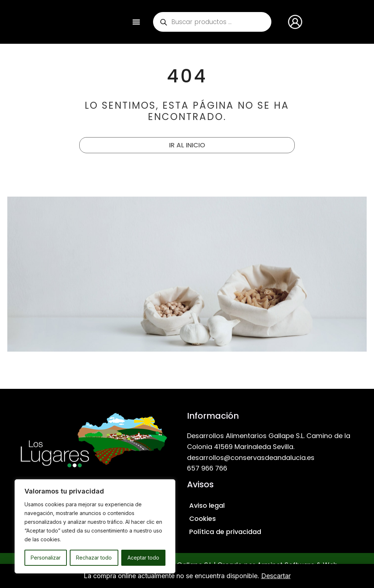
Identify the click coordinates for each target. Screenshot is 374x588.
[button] (136, 22)
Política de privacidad (225, 532)
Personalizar (46, 558)
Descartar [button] (276, 576)
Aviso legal (207, 505)
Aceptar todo (143, 558)
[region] (95, 526)
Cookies (203, 519)
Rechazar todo (94, 558)
